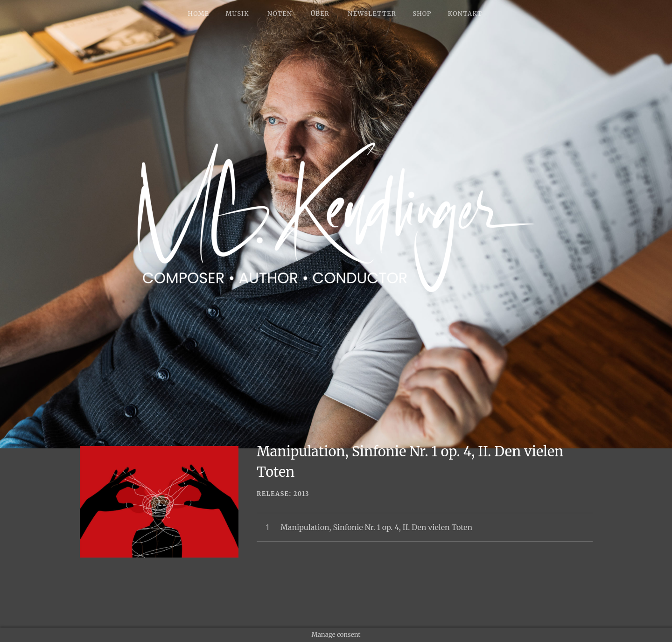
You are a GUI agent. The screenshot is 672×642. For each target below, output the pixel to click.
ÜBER (320, 14)
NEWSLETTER (372, 14)
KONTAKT (465, 14)
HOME (199, 14)
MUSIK (237, 14)
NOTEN (280, 14)
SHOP (422, 14)
